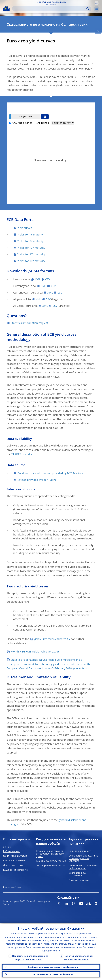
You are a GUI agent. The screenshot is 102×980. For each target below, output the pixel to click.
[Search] (50, 9)
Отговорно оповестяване (51, 865)
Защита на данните (80, 851)
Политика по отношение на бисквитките (83, 867)
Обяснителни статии (15, 856)
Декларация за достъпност (77, 874)
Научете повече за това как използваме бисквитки (79, 957)
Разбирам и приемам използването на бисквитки (53, 966)
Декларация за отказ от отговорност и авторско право (50, 854)
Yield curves (25, 228)
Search (88, 9)
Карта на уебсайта (13, 887)
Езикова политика (79, 880)
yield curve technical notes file (52, 639)
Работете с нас (12, 851)
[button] (97, 3)
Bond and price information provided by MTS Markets (50, 473)
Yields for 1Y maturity (30, 234)
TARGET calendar (22, 454)
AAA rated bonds (21, 123)
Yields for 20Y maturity (31, 254)
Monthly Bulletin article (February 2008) (35, 652)
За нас (7, 847)
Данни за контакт (13, 865)
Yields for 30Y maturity (31, 261)
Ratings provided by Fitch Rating (37, 480)
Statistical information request (29, 323)
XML (38, 279)
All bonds (42, 123)
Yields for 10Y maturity (31, 248)
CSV (48, 279)
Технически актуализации (51, 861)
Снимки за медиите (14, 860)
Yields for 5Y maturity (30, 241)
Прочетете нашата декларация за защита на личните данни (30, 957)
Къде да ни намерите (15, 870)
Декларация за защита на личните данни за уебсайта (83, 858)
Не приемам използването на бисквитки (53, 974)
